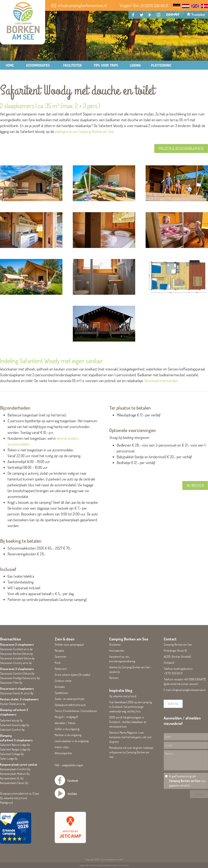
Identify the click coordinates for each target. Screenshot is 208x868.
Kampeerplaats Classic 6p (14, 783)
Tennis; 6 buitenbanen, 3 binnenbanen (76, 711)
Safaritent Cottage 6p (12, 754)
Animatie (60, 687)
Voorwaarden (117, 651)
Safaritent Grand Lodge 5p (15, 725)
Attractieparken (63, 753)
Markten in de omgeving (68, 735)
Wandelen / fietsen (65, 723)
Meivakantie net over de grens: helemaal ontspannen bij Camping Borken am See (131, 752)
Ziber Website (91, 865)
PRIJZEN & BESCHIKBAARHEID (181, 149)
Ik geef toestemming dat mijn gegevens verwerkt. (187, 781)
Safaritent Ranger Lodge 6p (15, 749)
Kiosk (58, 663)
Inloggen (82, 865)
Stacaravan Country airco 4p (16, 663)
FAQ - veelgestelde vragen (69, 765)
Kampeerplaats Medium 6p (15, 774)
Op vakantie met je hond (14, 798)
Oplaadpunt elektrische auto (70, 705)
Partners (114, 678)
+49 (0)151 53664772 (195, 679)
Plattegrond (6, 803)
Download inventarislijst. (161, 381)
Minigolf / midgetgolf (66, 717)
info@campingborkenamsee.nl (189, 690)
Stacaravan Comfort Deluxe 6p (17, 673)
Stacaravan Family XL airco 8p (17, 693)
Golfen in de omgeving (67, 729)
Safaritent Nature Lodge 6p (15, 745)
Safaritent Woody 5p (11, 720)
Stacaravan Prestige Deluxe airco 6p (20, 678)
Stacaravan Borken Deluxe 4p (16, 654)
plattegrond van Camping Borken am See (84, 131)
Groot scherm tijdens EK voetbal (72, 675)
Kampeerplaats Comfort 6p (15, 769)
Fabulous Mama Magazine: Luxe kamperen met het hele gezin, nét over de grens (130, 737)
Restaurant (61, 669)
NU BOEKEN (195, 485)
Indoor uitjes (62, 747)
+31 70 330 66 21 (173, 673)
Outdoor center (63, 681)
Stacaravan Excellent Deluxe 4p (17, 658)
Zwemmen (61, 657)
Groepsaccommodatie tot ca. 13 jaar (20, 793)
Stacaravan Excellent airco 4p (16, 649)
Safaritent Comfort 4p (12, 730)
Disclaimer (115, 644)
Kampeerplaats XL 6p (12, 778)
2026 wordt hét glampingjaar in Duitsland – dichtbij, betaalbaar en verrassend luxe (128, 722)
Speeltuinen (61, 693)
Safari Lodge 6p (9, 758)
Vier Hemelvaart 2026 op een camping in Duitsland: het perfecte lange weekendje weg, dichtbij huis (131, 707)
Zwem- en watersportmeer (70, 699)
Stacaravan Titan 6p (11, 683)
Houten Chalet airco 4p (13, 704)
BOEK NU (173, 704)
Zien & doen (65, 639)
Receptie (59, 651)
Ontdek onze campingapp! (69, 644)
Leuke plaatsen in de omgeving (72, 741)
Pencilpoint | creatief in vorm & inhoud (116, 865)
